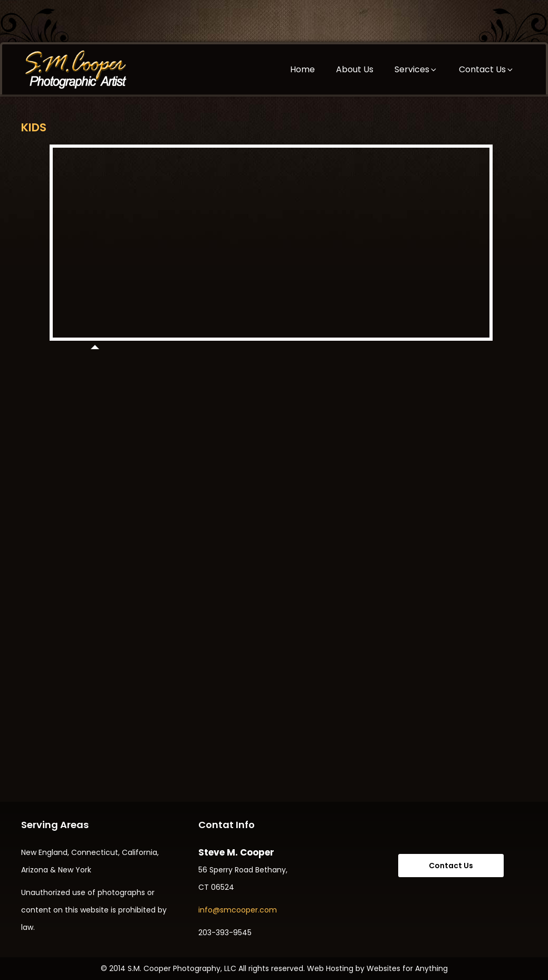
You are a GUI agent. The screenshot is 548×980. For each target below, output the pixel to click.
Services (416, 69)
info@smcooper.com (238, 910)
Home (302, 69)
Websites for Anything (407, 968)
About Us (355, 69)
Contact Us (487, 69)
